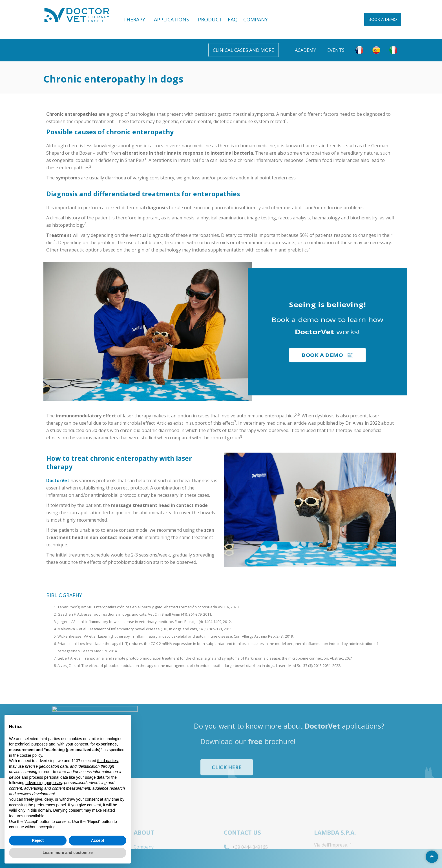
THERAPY (136, 19)
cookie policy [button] (31, 755)
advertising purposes (44, 783)
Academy (305, 50)
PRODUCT (210, 19)
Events (336, 50)
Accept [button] (98, 840)
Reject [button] (38, 840)
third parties (108, 761)
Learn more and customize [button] (68, 853)
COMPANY (256, 19)
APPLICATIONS (173, 19)
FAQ (233, 19)
